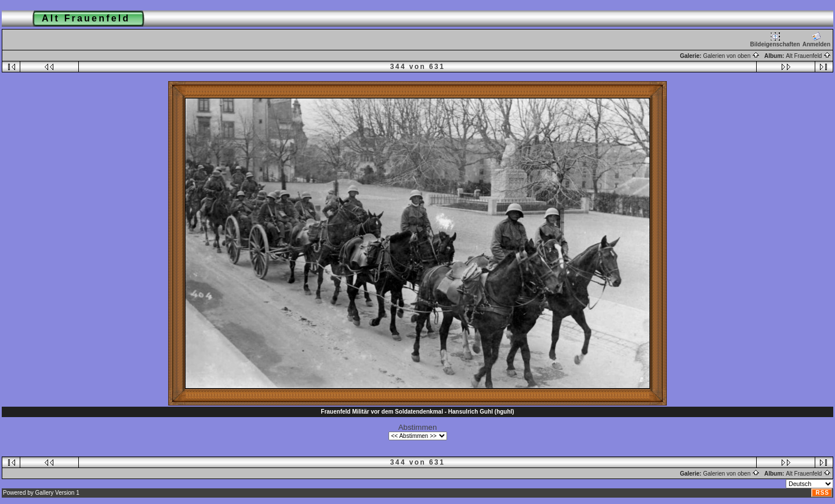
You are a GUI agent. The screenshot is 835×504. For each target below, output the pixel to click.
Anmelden (816, 40)
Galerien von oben (731, 56)
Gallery (45, 493)
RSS (822, 493)
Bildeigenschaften (775, 40)
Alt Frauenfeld (808, 56)
